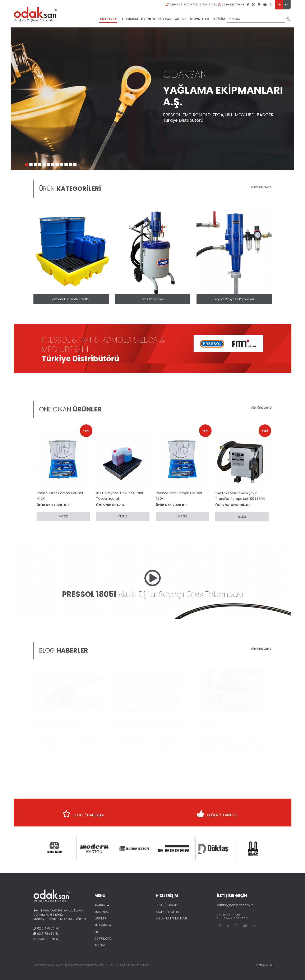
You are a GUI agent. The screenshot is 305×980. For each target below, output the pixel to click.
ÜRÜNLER (100, 918)
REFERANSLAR (103, 925)
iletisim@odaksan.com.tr (235, 905)
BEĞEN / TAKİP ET (217, 812)
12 (75, 165)
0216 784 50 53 (206, 5)
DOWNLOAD (103, 939)
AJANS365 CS (264, 965)
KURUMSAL (102, 912)
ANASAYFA (102, 905)
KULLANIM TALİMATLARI (171, 918)
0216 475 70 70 (181, 5)
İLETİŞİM (100, 945)
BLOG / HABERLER (83, 812)
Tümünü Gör (261, 187)
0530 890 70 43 (233, 5)
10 (66, 165)
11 (70, 165)
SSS (97, 932)
